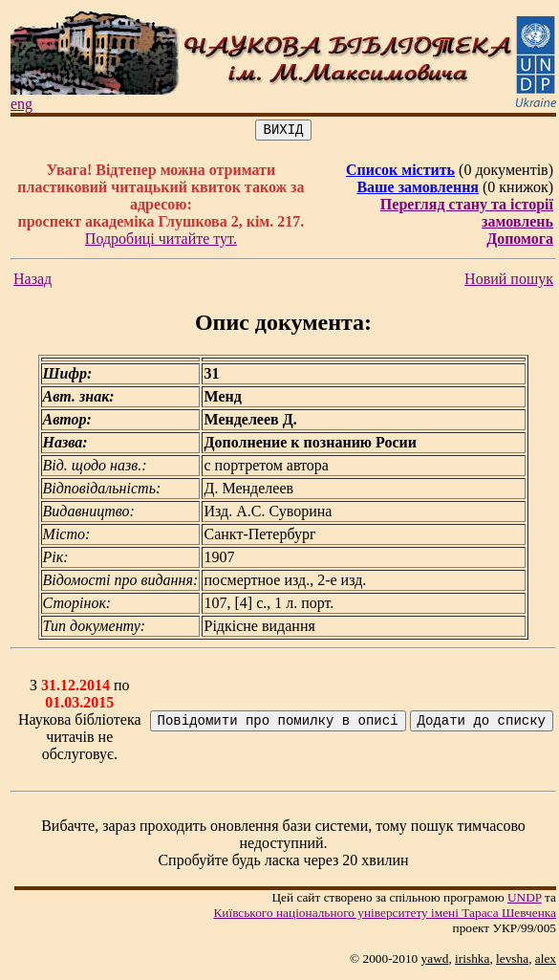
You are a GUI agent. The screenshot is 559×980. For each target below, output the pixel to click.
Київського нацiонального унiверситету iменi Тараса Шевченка (385, 915)
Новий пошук (509, 282)
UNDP (525, 900)
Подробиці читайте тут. (161, 241)
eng (21, 104)
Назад (32, 282)
